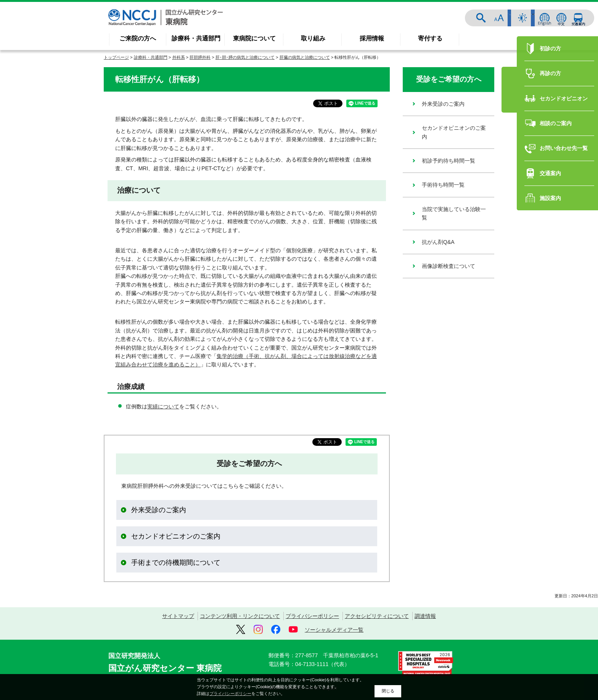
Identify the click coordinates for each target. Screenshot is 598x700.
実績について (163, 406)
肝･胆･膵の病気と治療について (245, 57)
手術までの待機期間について (176, 563)
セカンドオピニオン (557, 282)
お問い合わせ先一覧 (557, 332)
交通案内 (578, 18)
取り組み (313, 38)
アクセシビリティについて (377, 616)
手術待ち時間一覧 (443, 185)
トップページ (116, 57)
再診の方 (544, 256)
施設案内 (544, 381)
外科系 (179, 57)
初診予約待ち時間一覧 (448, 161)
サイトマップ (178, 616)
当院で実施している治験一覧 (454, 213)
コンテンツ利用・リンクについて (240, 616)
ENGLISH (545, 18)
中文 (561, 18)
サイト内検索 (488, 18)
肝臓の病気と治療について (305, 57)
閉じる (388, 691)
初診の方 (544, 232)
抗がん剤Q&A (438, 242)
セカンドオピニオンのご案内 (176, 536)
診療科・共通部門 (196, 38)
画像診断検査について (448, 266)
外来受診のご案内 (159, 510)
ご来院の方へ (138, 38)
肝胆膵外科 (200, 57)
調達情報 (425, 616)
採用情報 (372, 38)
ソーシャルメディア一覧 (334, 630)
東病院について (254, 38)
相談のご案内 (549, 306)
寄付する (430, 38)
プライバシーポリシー (312, 616)
